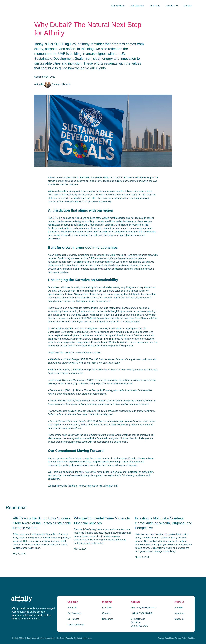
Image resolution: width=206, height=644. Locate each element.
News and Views (76, 625)
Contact (188, 6)
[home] (53, 6)
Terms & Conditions (166, 638)
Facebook (179, 619)
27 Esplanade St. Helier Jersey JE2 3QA (139, 622)
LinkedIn (178, 607)
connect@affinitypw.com (143, 607)
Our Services (118, 6)
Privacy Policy (181, 638)
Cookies (191, 638)
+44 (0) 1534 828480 (142, 613)
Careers (106, 613)
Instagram (179, 613)
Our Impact (73, 619)
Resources (108, 619)
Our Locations (137, 6)
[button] (172, 6)
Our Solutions (74, 613)
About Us (72, 607)
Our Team (155, 6)
